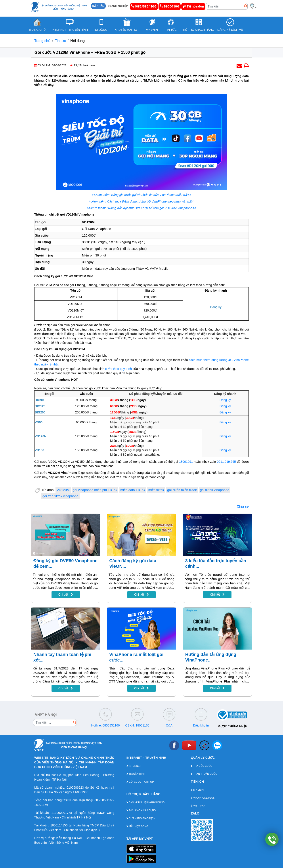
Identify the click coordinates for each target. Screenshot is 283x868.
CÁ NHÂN (98, 6)
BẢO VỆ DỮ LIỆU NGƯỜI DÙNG (146, 802)
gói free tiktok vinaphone (60, 496)
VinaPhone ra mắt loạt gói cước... (136, 657)
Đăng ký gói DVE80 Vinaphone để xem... (65, 563)
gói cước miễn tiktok (182, 490)
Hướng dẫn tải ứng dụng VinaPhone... (211, 657)
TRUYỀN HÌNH (136, 774)
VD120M (63, 490)
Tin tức (60, 41)
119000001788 (62, 813)
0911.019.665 (226, 462)
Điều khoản (201, 725)
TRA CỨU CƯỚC (202, 766)
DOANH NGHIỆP (118, 6)
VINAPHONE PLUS (203, 798)
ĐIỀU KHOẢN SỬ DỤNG (141, 810)
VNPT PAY (198, 806)
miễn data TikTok (133, 490)
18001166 (170, 6)
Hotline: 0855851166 (105, 725)
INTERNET (134, 766)
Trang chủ (42, 41)
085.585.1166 (144, 6)
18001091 (186, 462)
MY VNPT (197, 790)
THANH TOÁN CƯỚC (204, 774)
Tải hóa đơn (193, 6)
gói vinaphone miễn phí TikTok (95, 490)
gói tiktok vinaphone (215, 490)
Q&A (169, 725)
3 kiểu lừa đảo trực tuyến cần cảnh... (216, 563)
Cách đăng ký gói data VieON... (133, 563)
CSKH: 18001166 (137, 725)
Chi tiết (66, 595)
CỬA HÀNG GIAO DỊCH (141, 818)
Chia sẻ (243, 506)
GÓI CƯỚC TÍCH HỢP (140, 782)
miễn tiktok (156, 490)
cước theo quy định (118, 369)
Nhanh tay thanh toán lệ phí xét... (62, 657)
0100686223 (75, 788)
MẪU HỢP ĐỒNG (137, 826)
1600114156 (59, 825)
